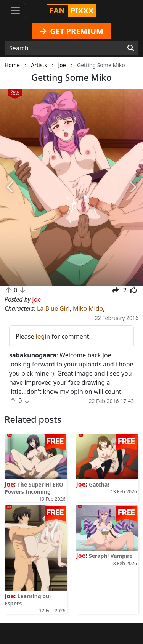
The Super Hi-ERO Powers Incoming (34, 488)
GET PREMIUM (71, 31)
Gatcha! (99, 484)
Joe (9, 484)
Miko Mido (88, 308)
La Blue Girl (53, 308)
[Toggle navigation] (15, 11)
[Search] (131, 48)
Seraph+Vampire (111, 556)
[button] (11, 187)
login (43, 336)
